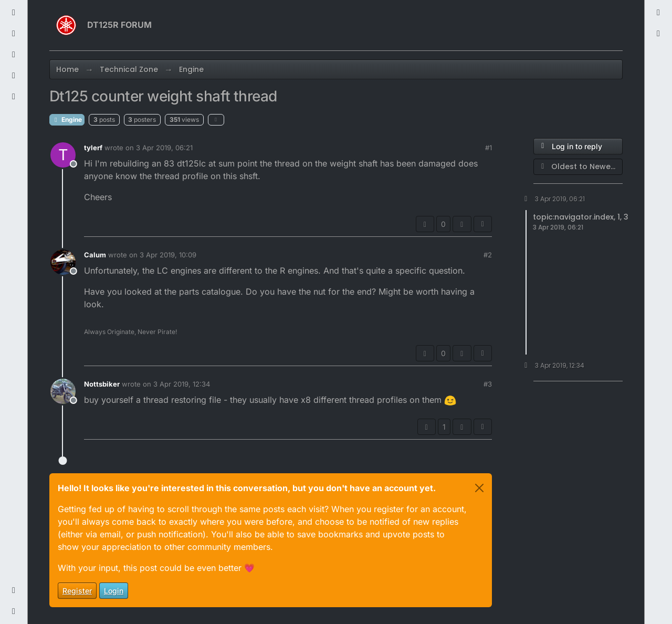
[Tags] (14, 34)
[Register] (658, 34)
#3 (488, 384)
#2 (488, 255)
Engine (67, 119)
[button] (14, 590)
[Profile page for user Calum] (63, 262)
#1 (489, 148)
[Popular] (14, 55)
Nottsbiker (102, 384)
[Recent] (14, 13)
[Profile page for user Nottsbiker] (63, 391)
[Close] (479, 488)
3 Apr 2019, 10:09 (168, 255)
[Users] (14, 76)
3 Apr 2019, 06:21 (164, 148)
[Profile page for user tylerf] (63, 155)
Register (77, 591)
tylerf (93, 148)
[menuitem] (658, 13)
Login (114, 591)
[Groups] (14, 97)
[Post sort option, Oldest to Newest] (578, 167)
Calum (95, 255)
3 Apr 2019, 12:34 (182, 384)
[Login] (658, 13)
